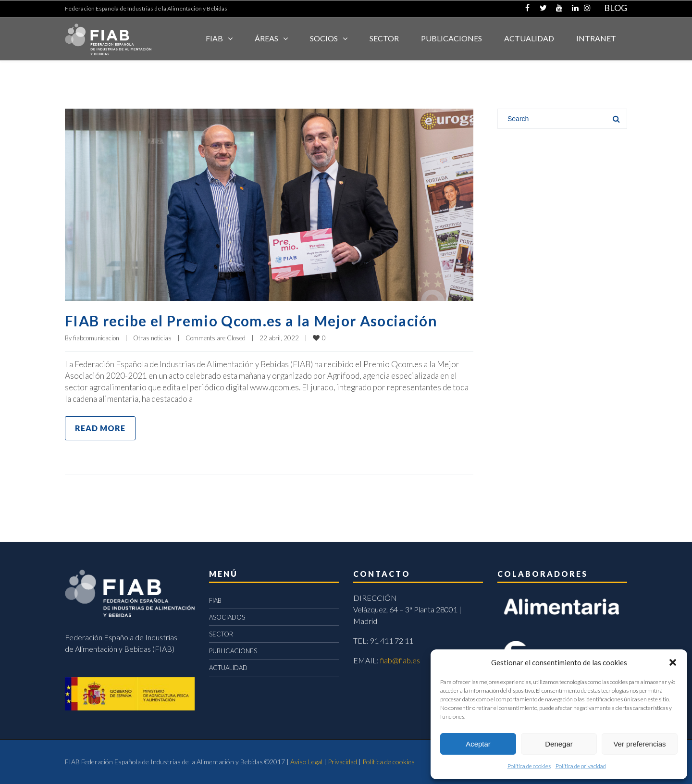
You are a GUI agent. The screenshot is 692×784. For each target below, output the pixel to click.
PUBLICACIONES (233, 651)
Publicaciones (451, 38)
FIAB (214, 38)
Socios (324, 38)
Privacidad (342, 762)
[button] (673, 662)
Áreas (266, 38)
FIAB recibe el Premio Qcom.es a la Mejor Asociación (251, 321)
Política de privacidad (581, 766)
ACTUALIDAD (529, 38)
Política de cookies (529, 766)
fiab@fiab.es (400, 660)
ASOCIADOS (227, 617)
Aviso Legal (306, 762)
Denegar (559, 744)
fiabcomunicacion (96, 338)
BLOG (616, 8)
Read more (100, 428)
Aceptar (478, 744)
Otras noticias (152, 338)
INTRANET (596, 38)
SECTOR (384, 38)
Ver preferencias (639, 744)
